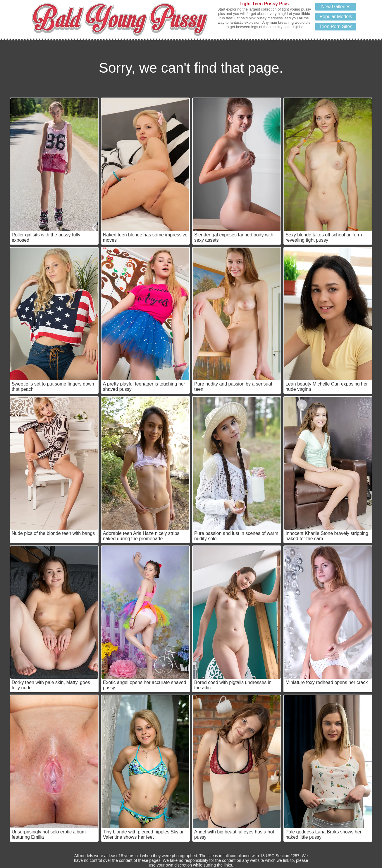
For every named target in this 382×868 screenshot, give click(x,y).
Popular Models (336, 17)
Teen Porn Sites (336, 27)
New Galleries (336, 7)
